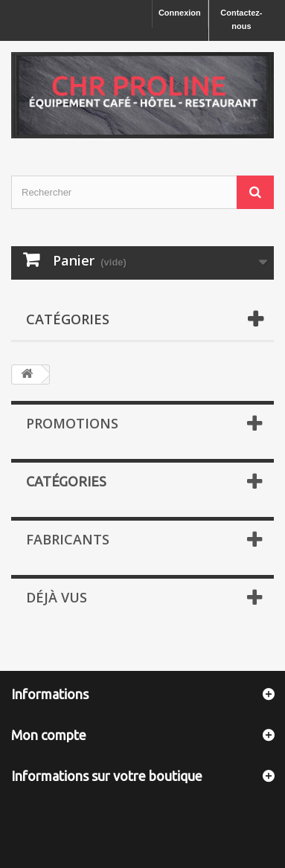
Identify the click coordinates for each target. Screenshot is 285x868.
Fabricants (68, 539)
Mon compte (49, 735)
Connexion (180, 13)
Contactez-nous (241, 19)
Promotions (72, 423)
